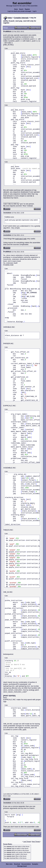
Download (17, 864)
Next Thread (36, 842)
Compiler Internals (21, 18)
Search (21, 9)
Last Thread (27, 842)
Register (27, 9)
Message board (22, 866)
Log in (34, 11)
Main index (9, 864)
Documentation (26, 864)
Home (16, 9)
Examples (35, 864)
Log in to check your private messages (19, 11)
